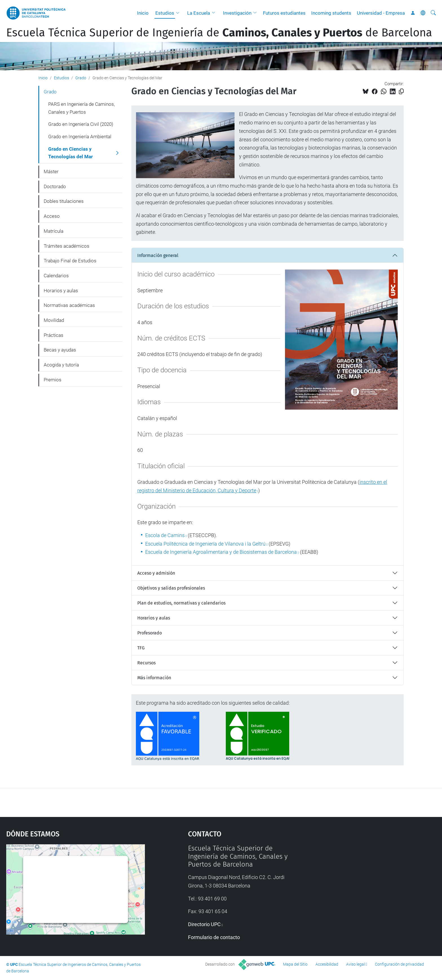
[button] (179, 13)
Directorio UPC (204, 924)
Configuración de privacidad (399, 964)
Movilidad (54, 320)
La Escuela (199, 13)
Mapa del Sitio (295, 964)
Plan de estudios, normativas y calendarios (181, 603)
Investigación (237, 13)
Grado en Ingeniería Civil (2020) (81, 124)
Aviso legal (355, 964)
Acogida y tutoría (61, 365)
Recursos (146, 663)
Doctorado (55, 186)
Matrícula (54, 231)
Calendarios (56, 276)
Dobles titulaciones (64, 201)
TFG (141, 648)
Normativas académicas (69, 305)
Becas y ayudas (60, 350)
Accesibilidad (327, 964)
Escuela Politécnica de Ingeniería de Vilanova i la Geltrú (205, 544)
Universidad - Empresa (381, 13)
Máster (51, 172)
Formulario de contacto (214, 937)
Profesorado (150, 633)
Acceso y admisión (156, 573)
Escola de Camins (165, 535)
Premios (53, 380)
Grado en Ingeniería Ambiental (80, 137)
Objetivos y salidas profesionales (171, 588)
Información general (158, 255)
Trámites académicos (67, 246)
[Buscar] (433, 13)
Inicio (143, 13)
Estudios (165, 13)
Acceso (52, 216)
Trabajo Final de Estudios (70, 261)
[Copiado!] (401, 92)
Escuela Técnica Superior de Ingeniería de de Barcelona (219, 33)
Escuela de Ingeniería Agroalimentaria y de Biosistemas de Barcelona (221, 552)
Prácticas (54, 335)
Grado (81, 78)
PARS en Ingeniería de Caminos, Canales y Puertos (81, 108)
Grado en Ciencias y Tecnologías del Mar (70, 153)
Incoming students (331, 13)
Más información (154, 678)
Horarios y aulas (154, 618)
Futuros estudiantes (284, 13)
